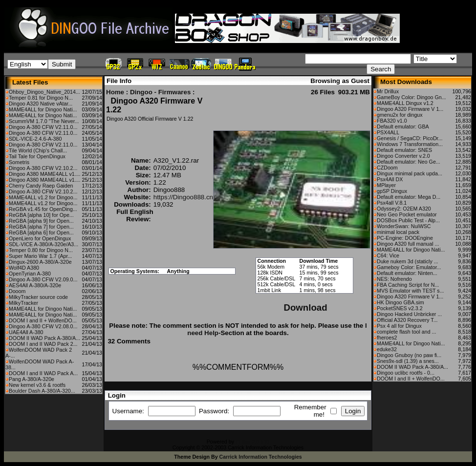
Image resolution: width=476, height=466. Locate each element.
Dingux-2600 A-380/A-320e (40, 262)
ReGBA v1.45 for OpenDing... (43, 209)
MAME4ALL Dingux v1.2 (405, 103)
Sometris (19, 162)
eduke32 (387, 349)
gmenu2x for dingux (400, 115)
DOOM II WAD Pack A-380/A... (44, 338)
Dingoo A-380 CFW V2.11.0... (43, 127)
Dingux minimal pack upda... (410, 173)
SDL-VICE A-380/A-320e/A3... (43, 244)
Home (115, 92)
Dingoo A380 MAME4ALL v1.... (45, 174)
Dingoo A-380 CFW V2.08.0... (43, 326)
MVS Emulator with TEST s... (411, 291)
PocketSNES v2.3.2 (400, 308)
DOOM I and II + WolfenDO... (43, 320)
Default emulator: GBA (403, 127)
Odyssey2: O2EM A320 (404, 209)
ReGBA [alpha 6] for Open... (41, 233)
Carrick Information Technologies (261, 457)
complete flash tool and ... (406, 332)
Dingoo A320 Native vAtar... (41, 104)
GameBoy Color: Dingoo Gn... (411, 97)
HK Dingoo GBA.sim (400, 302)
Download (305, 307)
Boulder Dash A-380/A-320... (42, 391)
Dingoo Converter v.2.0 (403, 156)
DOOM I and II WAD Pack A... (43, 373)
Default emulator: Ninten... (407, 273)
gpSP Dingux (392, 191)
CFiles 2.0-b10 (252, 442)
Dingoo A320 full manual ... (408, 244)
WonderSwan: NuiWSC (404, 226)
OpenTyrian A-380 (30, 274)
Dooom (17, 291)
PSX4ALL (388, 132)
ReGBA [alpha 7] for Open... (41, 227)
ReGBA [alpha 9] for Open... (41, 221)
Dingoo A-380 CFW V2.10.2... (43, 168)
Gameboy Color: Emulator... (409, 267)
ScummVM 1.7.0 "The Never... (44, 121)
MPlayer (386, 185)
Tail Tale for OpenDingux (37, 156)
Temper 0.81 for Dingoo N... (41, 98)
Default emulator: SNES (404, 150)
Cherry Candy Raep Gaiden (41, 186)
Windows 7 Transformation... (410, 144)
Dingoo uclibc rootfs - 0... (406, 373)
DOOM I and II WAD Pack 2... (43, 344)
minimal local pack (398, 232)
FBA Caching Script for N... (408, 285)
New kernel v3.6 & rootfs (37, 385)
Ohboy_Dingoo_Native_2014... (44, 92)
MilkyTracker (23, 303)
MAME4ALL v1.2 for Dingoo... (43, 197)
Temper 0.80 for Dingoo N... (41, 250)
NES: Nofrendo (394, 279)
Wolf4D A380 (24, 268)
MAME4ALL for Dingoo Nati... (43, 109)
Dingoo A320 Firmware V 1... (410, 109)
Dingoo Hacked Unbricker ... (409, 314)
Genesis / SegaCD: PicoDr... (410, 138)
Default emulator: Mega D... (409, 197)
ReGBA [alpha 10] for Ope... (41, 215)
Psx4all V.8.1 (392, 203)
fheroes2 (387, 338)
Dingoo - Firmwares (160, 92)
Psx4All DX (390, 179)
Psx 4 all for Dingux (399, 326)
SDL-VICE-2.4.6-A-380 (35, 139)
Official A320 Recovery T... (407, 320)
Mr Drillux (388, 91)
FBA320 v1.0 (392, 121)
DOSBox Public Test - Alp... (408, 220)
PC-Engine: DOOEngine (405, 238)
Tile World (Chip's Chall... (38, 150)
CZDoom (387, 168)
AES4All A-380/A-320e (35, 285)
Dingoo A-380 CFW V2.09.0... (43, 279)
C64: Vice (388, 255)
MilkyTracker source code (38, 297)
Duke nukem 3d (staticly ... (408, 261)
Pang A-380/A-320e (32, 379)
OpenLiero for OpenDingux (40, 238)
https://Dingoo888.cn (183, 197)
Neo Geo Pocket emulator (407, 214)
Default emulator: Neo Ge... (409, 162)
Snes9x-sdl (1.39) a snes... (408, 361)
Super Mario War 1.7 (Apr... (40, 256)
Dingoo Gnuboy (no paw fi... (409, 355)
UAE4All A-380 (26, 332)
